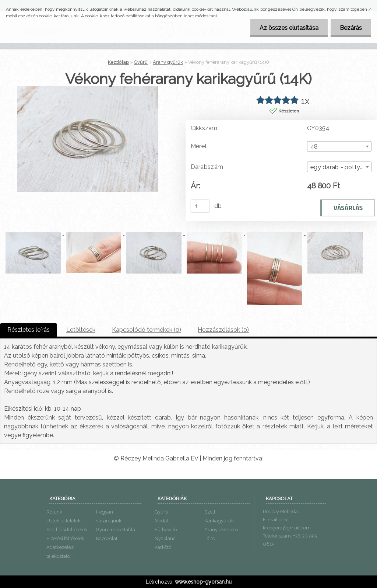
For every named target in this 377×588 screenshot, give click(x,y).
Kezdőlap (118, 62)
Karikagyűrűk (219, 521)
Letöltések (81, 330)
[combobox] (339, 147)
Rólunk (54, 512)
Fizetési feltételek (65, 538)
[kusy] (200, 206)
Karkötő (163, 547)
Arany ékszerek (221, 530)
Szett (210, 512)
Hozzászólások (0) (223, 330)
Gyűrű (141, 62)
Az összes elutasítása (289, 28)
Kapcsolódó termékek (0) (147, 330)
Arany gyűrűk (168, 62)
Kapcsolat (107, 538)
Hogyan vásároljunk (109, 516)
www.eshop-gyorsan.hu (203, 582)
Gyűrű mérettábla (116, 530)
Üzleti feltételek (64, 521)
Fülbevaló (166, 530)
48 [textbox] (314, 147)
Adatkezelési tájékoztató (60, 552)
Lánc (210, 538)
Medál (161, 521)
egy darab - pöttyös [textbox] (339, 167)
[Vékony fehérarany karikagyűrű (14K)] (88, 89)
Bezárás (351, 28)
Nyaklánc (165, 538)
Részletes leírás (29, 330)
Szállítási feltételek (67, 530)
